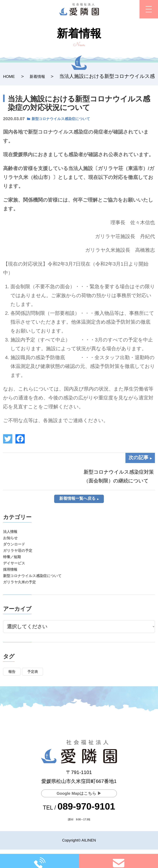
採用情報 (12, 581)
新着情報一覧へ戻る (77, 499)
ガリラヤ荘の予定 (21, 557)
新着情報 (43, 76)
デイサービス (16, 573)
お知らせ (12, 542)
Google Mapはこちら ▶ (79, 792)
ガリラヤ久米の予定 (23, 596)
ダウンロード (16, 550)
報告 (14, 687)
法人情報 (12, 534)
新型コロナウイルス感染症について (67, 119)
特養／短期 (14, 565)
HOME (10, 76)
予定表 (39, 687)
